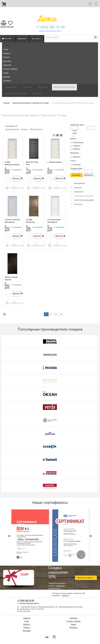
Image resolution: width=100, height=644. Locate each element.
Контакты (7, 81)
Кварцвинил (11, 87)
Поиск (37, 39)
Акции (6, 73)
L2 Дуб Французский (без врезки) (12, 165)
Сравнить (9, 188)
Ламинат (27, 87)
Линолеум (43, 87)
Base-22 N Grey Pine (32, 163)
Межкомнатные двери (64, 87)
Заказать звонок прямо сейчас (50, 31)
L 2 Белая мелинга (55, 162)
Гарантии (7, 65)
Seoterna (65, 596)
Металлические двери (16, 94)
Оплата (6, 57)
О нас (6, 49)
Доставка (7, 61)
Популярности (36, 129)
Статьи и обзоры (10, 69)
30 (46, 314)
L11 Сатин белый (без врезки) (54, 221)
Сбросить (89, 175)
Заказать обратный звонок (29, 603)
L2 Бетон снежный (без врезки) (12, 221)
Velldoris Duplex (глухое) (11, 278)
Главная (7, 46)
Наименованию (12, 129)
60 (51, 314)
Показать (76, 175)
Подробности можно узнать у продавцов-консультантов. (60, 578)
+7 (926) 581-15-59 (50, 27)
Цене (24, 129)
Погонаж (37, 94)
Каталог (7, 39)
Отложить (16, 188)
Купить (17, 179)
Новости (7, 53)
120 (56, 314)
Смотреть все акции (86, 578)
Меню (22, 39)
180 (61, 314)
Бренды (7, 77)
